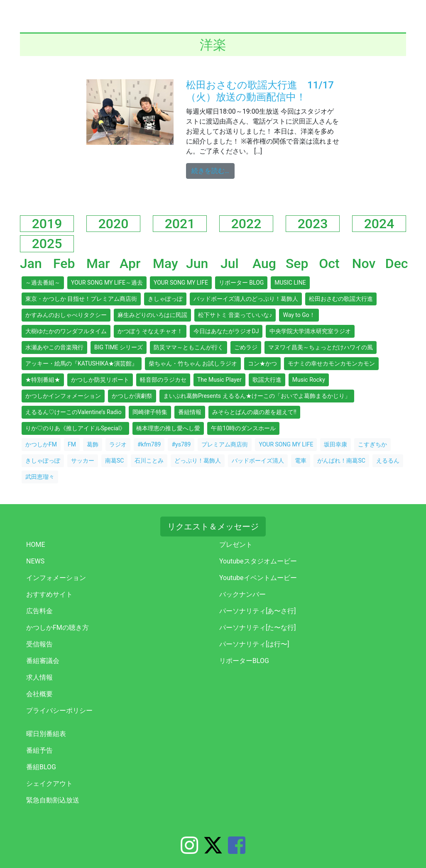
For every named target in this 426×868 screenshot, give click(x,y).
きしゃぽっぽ (165, 299)
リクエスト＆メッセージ (213, 527)
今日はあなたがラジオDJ (226, 331)
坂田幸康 (335, 444)
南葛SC (114, 461)
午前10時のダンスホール (243, 428)
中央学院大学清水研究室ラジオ (310, 331)
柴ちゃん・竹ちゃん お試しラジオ (193, 363)
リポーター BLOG (241, 283)
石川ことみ (149, 461)
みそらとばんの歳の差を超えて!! (254, 412)
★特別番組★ (43, 380)
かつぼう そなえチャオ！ (150, 331)
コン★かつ (262, 363)
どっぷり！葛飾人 (198, 461)
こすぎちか (372, 444)
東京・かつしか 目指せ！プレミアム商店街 (81, 299)
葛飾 (93, 444)
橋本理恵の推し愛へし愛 (168, 428)
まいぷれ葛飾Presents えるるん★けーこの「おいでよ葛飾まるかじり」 (257, 396)
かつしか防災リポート (100, 380)
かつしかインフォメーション (63, 396)
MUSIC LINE (290, 283)
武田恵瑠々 (40, 477)
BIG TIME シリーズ (119, 347)
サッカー (83, 461)
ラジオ (118, 444)
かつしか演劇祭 (132, 396)
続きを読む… (213, 170)
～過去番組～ (43, 283)
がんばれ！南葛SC (341, 461)
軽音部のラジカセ (163, 380)
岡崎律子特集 (150, 412)
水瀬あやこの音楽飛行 (54, 347)
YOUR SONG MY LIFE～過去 (107, 283)
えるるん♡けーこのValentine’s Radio (73, 412)
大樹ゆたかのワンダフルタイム (66, 331)
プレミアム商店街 (225, 444)
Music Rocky (309, 380)
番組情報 (190, 412)
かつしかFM (41, 444)
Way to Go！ (299, 315)
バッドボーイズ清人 (258, 461)
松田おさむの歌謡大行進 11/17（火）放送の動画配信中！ (260, 91)
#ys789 (181, 444)
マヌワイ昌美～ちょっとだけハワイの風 (321, 347)
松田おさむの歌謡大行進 (341, 299)
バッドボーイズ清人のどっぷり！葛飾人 (246, 299)
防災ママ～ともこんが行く (189, 347)
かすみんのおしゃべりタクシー (66, 315)
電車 (301, 461)
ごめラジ (246, 347)
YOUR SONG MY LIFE (181, 283)
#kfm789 (149, 444)
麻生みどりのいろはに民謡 (152, 315)
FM (72, 444)
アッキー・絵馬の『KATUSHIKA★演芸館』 (82, 363)
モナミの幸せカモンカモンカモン (331, 363)
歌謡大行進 (267, 380)
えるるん (388, 461)
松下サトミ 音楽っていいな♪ (235, 315)
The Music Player (219, 380)
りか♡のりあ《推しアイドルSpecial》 (75, 428)
